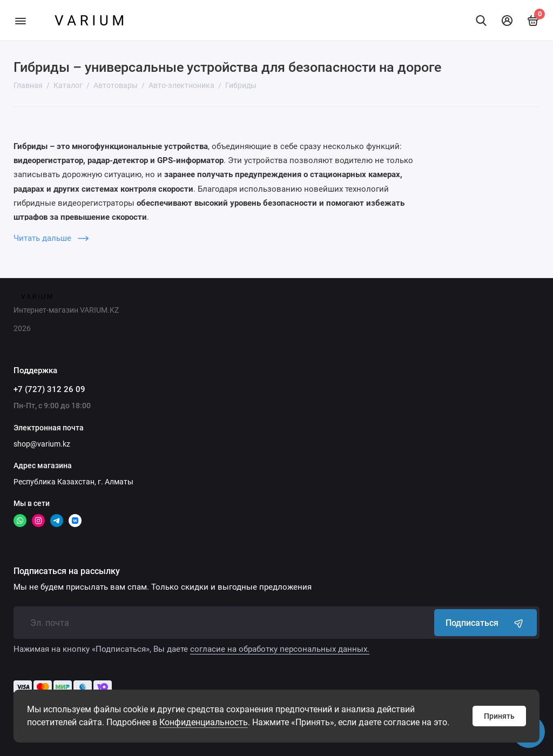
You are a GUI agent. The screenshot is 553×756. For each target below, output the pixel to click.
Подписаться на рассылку (67, 571)
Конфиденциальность (204, 722)
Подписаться (485, 623)
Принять (499, 716)
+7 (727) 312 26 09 (49, 389)
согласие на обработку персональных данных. (280, 649)
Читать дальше (51, 238)
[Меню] (20, 20)
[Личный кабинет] (507, 21)
